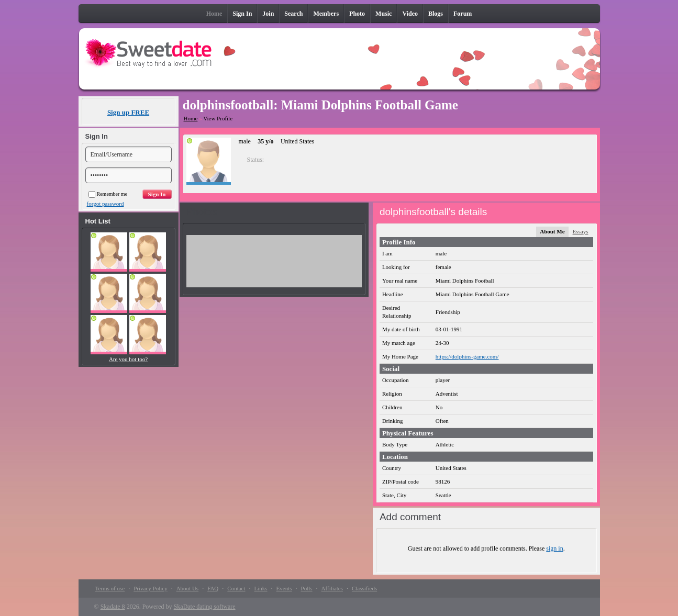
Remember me (108, 194)
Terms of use (110, 588)
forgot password (105, 204)
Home (191, 118)
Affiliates (332, 588)
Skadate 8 (113, 607)
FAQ (213, 588)
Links (261, 588)
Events (284, 588)
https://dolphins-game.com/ (467, 356)
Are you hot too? (128, 359)
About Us (187, 588)
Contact (236, 588)
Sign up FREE (128, 112)
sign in (554, 548)
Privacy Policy (150, 588)
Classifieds (364, 588)
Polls (307, 588)
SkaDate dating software (205, 607)
